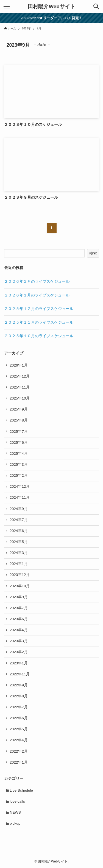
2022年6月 (19, 718)
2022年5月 (19, 729)
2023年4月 (19, 630)
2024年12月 (20, 486)
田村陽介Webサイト (51, 7)
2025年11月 (20, 387)
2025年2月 (19, 475)
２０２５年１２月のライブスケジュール (39, 309)
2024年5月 (19, 542)
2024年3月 (19, 553)
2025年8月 (19, 420)
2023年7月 (19, 608)
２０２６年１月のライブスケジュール (37, 295)
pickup (15, 823)
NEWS (15, 812)
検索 (93, 253)
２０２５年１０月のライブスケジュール (39, 336)
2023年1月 (19, 663)
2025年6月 (19, 443)
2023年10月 (20, 586)
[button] (96, 7)
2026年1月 (19, 365)
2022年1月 (19, 762)
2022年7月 (19, 707)
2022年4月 (19, 740)
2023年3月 (19, 641)
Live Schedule (21, 790)
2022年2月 (19, 751)
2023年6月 (19, 619)
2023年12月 (20, 575)
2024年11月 (20, 497)
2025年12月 (20, 376)
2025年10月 (20, 398)
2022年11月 (20, 674)
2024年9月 (19, 509)
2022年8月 (19, 696)
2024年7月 (19, 520)
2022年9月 (19, 685)
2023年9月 (19, 597)
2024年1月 (19, 564)
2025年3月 (19, 464)
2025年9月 (19, 409)
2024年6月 (19, 531)
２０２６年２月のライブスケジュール (37, 282)
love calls (17, 801)
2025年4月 (19, 454)
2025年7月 (19, 432)
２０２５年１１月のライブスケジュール (39, 322)
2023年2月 (19, 652)
